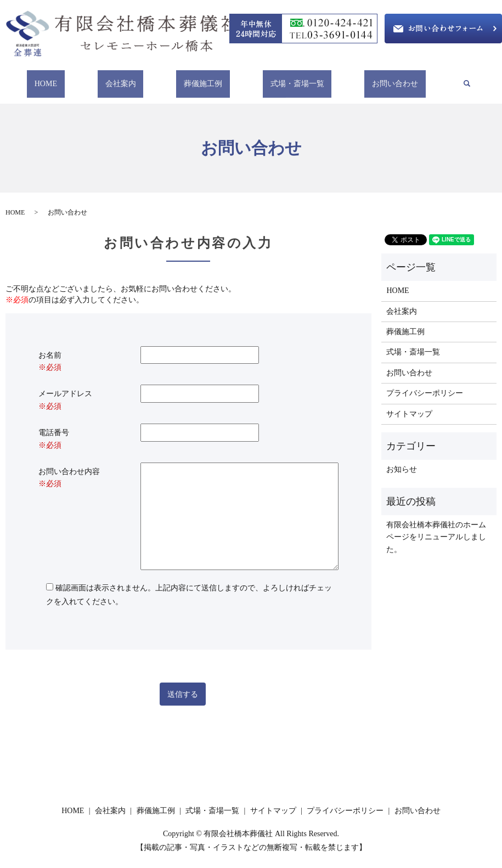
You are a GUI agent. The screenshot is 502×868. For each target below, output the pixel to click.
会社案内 (126, 78)
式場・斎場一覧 (291, 78)
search (458, 79)
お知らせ (402, 459)
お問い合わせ (383, 78)
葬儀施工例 (203, 78)
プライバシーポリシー (425, 383)
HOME (57, 78)
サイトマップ (409, 403)
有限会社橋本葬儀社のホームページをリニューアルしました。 (436, 527)
